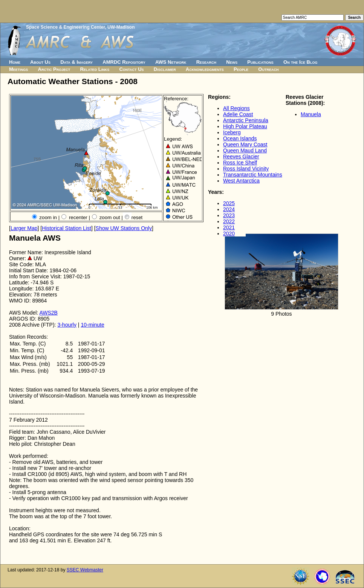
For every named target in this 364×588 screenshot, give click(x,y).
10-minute (92, 325)
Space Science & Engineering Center (65, 27)
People (241, 69)
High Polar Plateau (245, 126)
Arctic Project (54, 69)
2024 (229, 209)
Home (15, 62)
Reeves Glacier (241, 157)
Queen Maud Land (245, 150)
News (232, 62)
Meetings (18, 69)
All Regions (236, 108)
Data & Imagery (76, 62)
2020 (229, 233)
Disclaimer (165, 69)
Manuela (311, 114)
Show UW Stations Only (124, 228)
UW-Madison (121, 27)
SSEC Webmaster (85, 570)
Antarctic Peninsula (246, 120)
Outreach (268, 69)
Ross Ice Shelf (240, 163)
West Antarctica (241, 181)
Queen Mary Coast (245, 144)
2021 (229, 227)
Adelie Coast (238, 114)
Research (206, 62)
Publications (260, 62)
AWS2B (48, 313)
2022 (229, 221)
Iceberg (232, 132)
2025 (229, 203)
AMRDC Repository (124, 62)
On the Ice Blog (300, 62)
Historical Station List (67, 228)
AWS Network (171, 62)
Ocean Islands (240, 138)
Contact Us (131, 69)
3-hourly (67, 325)
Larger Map (24, 228)
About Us (40, 62)
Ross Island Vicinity (246, 169)
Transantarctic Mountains (253, 175)
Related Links (95, 69)
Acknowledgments (205, 69)
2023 (229, 215)
